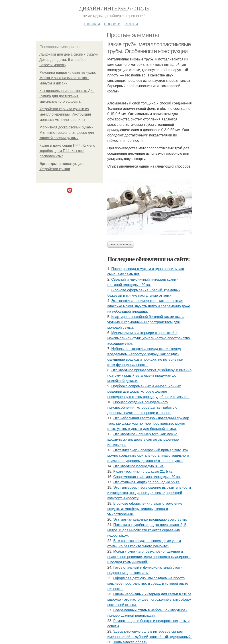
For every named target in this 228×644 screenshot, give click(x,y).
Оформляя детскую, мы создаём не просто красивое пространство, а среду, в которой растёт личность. (149, 583)
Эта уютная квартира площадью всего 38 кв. (150, 519)
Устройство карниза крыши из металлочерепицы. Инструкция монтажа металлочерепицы (65, 114)
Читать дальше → (121, 244)
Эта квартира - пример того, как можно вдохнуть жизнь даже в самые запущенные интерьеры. (143, 439)
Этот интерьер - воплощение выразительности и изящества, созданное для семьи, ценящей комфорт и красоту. (149, 493)
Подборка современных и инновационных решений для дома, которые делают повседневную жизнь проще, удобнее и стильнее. (148, 391)
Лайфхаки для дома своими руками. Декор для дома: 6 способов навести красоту (69, 60)
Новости (112, 24)
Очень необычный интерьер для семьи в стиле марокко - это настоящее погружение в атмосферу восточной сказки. (149, 599)
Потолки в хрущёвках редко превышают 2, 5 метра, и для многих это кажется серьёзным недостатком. (147, 530)
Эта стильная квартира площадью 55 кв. (147, 482)
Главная (92, 24)
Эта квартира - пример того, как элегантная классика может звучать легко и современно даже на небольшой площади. (149, 306)
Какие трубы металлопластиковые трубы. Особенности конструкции (149, 48)
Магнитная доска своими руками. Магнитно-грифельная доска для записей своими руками (67, 133)
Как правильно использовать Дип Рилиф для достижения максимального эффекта (67, 96)
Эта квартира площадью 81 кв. (139, 466)
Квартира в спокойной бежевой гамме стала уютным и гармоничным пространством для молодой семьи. (146, 322)
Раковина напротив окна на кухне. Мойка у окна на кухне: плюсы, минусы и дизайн (68, 78)
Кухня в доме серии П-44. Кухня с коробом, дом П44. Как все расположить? (67, 151)
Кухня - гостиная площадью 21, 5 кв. (143, 471)
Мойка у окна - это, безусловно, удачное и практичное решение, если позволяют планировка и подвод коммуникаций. (149, 557)
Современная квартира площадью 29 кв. (147, 477)
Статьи (131, 24)
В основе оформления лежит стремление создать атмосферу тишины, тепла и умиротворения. (145, 509)
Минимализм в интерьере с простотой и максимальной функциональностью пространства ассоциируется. (149, 338)
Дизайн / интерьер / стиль (114, 9)
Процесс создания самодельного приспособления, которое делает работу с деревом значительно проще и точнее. (142, 407)
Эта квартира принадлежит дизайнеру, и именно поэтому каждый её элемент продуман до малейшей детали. (149, 375)
